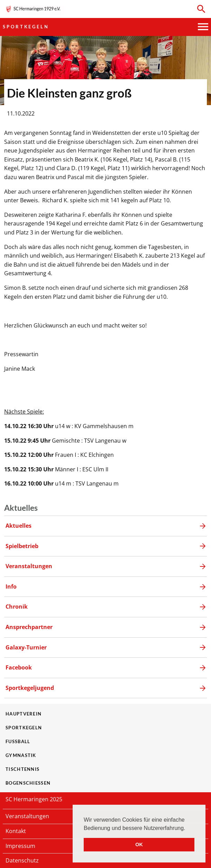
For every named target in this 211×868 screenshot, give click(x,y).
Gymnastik (21, 755)
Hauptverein (24, 714)
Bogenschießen (28, 783)
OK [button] (139, 844)
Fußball (18, 741)
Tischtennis (22, 769)
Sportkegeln (26, 27)
